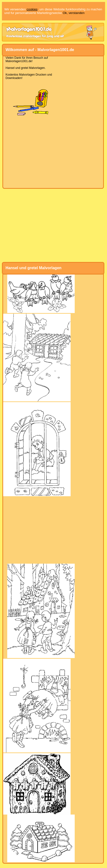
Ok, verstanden (74, 13)
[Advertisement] (53, 152)
